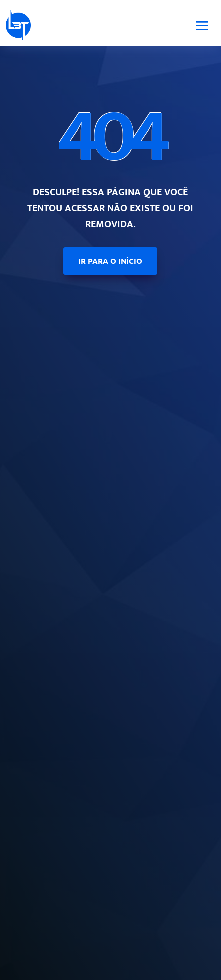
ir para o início (110, 261)
